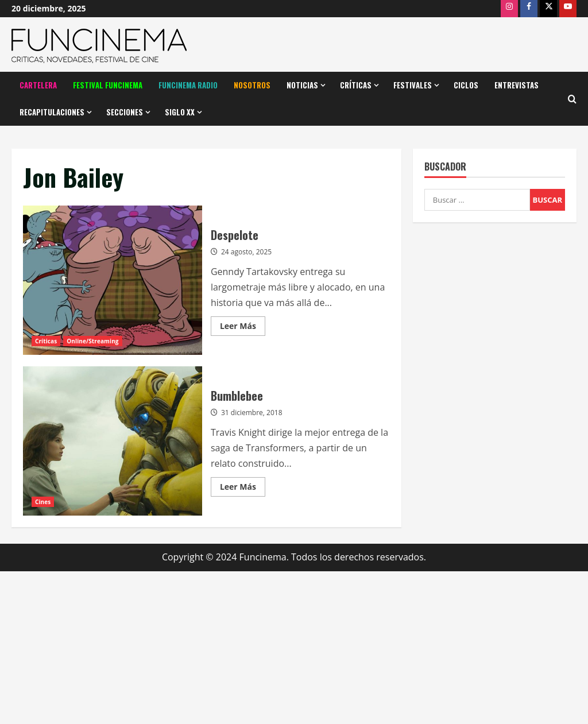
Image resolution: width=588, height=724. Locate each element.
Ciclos (466, 85)
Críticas (356, 85)
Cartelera (38, 85)
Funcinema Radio (188, 85)
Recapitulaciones (52, 112)
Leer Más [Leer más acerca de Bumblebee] (243, 489)
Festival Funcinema (108, 85)
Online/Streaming (92, 341)
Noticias (302, 85)
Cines (43, 502)
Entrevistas (517, 85)
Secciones (125, 112)
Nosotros (252, 85)
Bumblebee (113, 441)
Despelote (113, 280)
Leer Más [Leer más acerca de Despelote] (243, 328)
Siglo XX (180, 112)
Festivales (413, 85)
